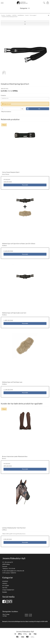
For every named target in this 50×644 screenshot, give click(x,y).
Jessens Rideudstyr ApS (25, 632)
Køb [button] (33, 109)
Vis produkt (25, 185)
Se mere (5, 592)
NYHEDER (5, 581)
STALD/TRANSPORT (8, 590)
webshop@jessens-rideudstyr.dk (15, 571)
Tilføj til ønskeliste (6, 112)
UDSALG (5, 583)
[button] (25, 22)
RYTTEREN (6, 586)
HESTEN (5, 588)
